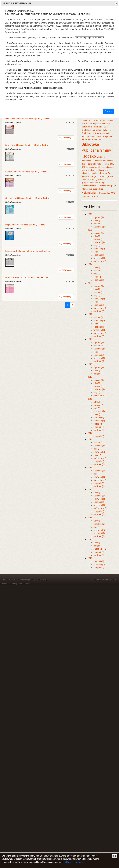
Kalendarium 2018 (107, 193)
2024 (90, 264)
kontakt (27, 584)
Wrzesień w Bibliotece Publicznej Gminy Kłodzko (28, 119)
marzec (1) (98, 224)
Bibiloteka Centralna (91, 130)
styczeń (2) (99, 368)
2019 (90, 377)
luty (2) (97, 289)
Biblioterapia (87, 161)
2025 (90, 230)
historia (103, 186)
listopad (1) (99, 427)
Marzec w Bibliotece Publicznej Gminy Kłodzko (27, 278)
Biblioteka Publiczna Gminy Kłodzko (96, 150)
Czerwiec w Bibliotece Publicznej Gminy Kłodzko (28, 198)
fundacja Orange (89, 176)
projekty (32, 579)
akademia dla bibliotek (103, 121)
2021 (90, 339)
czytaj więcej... (66, 138)
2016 (90, 439)
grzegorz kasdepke (90, 183)
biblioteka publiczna (91, 140)
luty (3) (97, 402)
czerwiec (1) (99, 299)
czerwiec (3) (99, 530)
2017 (90, 433)
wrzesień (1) (99, 258)
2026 (90, 214)
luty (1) (97, 221)
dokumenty (108, 161)
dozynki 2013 (108, 164)
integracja (112, 186)
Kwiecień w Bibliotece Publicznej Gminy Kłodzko (28, 251)
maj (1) (97, 246)
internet (85, 189)
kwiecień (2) (99, 471)
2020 (90, 364)
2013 (85, 121)
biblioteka (106, 130)
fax (109, 173)
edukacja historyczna (99, 170)
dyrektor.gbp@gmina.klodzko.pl (90, 38)
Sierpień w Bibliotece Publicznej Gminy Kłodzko (27, 145)
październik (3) (100, 396)
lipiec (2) (97, 277)
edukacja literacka (89, 173)
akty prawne (87, 124)
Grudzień (91, 180)
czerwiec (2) (99, 249)
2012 (90, 540)
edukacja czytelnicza (95, 167)
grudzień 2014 (102, 180)
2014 (90, 121)
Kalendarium (90, 193)
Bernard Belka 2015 (100, 127)
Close (116, 3)
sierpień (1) (99, 255)
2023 (90, 283)
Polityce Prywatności (73, 862)
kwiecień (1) (99, 227)
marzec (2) (98, 405)
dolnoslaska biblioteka (91, 164)
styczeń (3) (99, 233)
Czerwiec (98, 161)
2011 (90, 558)
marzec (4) (98, 346)
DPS (83, 167)
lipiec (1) (97, 252)
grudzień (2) (99, 311)
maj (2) (97, 274)
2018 (90, 399)
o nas (39, 579)
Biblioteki (101, 157)
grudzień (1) (99, 430)
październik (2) (100, 308)
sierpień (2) (99, 305)
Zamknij (108, 111)
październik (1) (100, 261)
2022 (90, 314)
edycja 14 (103, 173)
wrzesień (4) (99, 565)
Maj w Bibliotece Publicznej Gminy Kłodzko (25, 225)
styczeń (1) (99, 217)
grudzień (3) (99, 361)
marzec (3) (98, 317)
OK (115, 856)
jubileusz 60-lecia (97, 189)
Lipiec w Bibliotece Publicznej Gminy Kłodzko (26, 172)
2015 (90, 468)
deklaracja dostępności (12, 584)
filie (44, 579)
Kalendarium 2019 (90, 196)
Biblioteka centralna (91, 133)
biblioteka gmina (104, 136)
